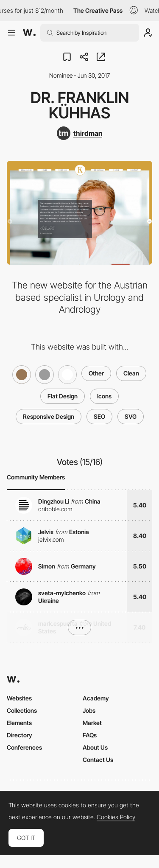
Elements (19, 723)
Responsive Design (49, 416)
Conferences (24, 747)
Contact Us (98, 760)
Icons (104, 396)
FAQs (90, 735)
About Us (95, 747)
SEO (99, 416)
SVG (131, 416)
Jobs (89, 710)
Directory (20, 735)
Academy (96, 698)
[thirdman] (79, 133)
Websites (19, 698)
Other (96, 373)
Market (92, 723)
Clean (131, 373)
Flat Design (63, 396)
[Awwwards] (29, 33)
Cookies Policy (116, 817)
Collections (22, 710)
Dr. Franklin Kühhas (80, 105)
